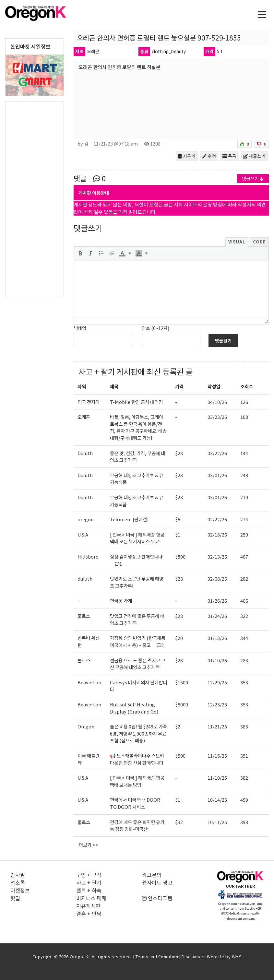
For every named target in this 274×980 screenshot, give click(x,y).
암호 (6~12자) (155, 328)
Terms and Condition (157, 956)
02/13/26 (217, 556)
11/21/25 (217, 726)
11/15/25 (217, 756)
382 (244, 778)
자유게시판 (88, 906)
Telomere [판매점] (129, 519)
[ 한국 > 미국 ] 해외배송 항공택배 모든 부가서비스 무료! (137, 538)
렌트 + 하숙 (89, 890)
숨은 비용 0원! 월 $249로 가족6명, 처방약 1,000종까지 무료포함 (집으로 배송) (138, 733)
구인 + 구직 (89, 875)
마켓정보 (20, 890)
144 (244, 453)
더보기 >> (89, 845)
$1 (178, 534)
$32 (179, 822)
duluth (85, 579)
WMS (237, 956)
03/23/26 (217, 417)
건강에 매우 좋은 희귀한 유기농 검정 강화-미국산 (137, 826)
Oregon (86, 726)
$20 (179, 638)
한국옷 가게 (121, 601)
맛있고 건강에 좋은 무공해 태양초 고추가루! (137, 619)
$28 (179, 453)
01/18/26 (217, 638)
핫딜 (15, 898)
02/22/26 (217, 519)
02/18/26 (217, 534)
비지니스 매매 (91, 898)
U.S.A (83, 534)
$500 (180, 756)
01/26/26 (217, 601)
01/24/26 (217, 616)
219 (244, 497)
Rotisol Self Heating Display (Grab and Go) (134, 708)
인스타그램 (157, 898)
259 (244, 534)
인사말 (18, 875)
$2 (178, 726)
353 (244, 682)
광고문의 (152, 875)
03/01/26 (217, 475)
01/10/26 (217, 660)
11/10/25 (217, 778)
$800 (180, 556)
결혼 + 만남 (89, 914)
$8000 (182, 704)
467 (244, 556)
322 (244, 616)
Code (259, 242)
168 (244, 417)
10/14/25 (217, 800)
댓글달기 (223, 341)
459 (244, 800)
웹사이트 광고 (157, 882)
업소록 (18, 882)
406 (244, 601)
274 (244, 519)
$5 (178, 519)
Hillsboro (88, 556)
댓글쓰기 (253, 178)
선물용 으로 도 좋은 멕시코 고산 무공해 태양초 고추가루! (138, 664)
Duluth (85, 453)
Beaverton (89, 682)
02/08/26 (217, 579)
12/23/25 (217, 704)
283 (244, 660)
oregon (86, 519)
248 (244, 475)
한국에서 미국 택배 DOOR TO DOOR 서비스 (135, 803)
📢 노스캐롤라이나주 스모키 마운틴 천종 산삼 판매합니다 (137, 759)
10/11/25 (217, 822)
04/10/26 (217, 402)
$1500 (182, 682)
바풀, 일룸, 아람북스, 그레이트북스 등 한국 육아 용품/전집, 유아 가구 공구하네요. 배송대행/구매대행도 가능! (138, 427)
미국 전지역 (89, 402)
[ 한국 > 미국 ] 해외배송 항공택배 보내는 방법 (137, 781)
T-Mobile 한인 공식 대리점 (136, 402)
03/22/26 (217, 453)
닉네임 (80, 328)
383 (244, 726)
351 (244, 756)
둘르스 (84, 616)
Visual (237, 242)
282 (244, 579)
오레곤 (84, 417)
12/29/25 (217, 682)
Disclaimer (193, 956)
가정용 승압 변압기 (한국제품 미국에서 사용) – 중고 (138, 641)
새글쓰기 (254, 156)
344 (244, 638)
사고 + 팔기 (97, 371)
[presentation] (80, 253)
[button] (80, 253)
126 (244, 402)
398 (244, 822)
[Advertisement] (35, 199)
